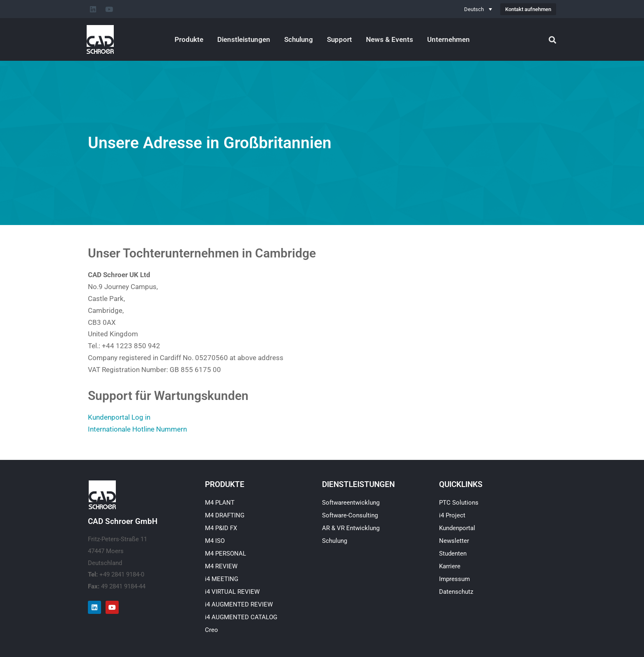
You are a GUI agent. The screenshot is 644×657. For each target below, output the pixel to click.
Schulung (299, 39)
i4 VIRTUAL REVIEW (232, 592)
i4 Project (452, 515)
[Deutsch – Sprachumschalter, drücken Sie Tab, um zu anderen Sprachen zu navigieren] (478, 9)
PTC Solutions (459, 503)
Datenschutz (456, 592)
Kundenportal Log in (119, 417)
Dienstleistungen (244, 39)
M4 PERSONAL (225, 554)
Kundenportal (457, 528)
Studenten (453, 554)
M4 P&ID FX (221, 528)
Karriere (450, 566)
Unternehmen (448, 39)
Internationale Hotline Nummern (137, 429)
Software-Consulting (350, 515)
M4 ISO (215, 541)
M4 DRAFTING (225, 515)
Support (339, 39)
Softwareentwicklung (351, 503)
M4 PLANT (220, 503)
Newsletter (454, 541)
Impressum (454, 579)
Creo (212, 630)
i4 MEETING (222, 579)
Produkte (189, 39)
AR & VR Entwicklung (351, 528)
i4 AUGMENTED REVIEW (239, 604)
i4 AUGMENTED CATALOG (241, 617)
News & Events (390, 39)
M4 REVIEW (221, 566)
